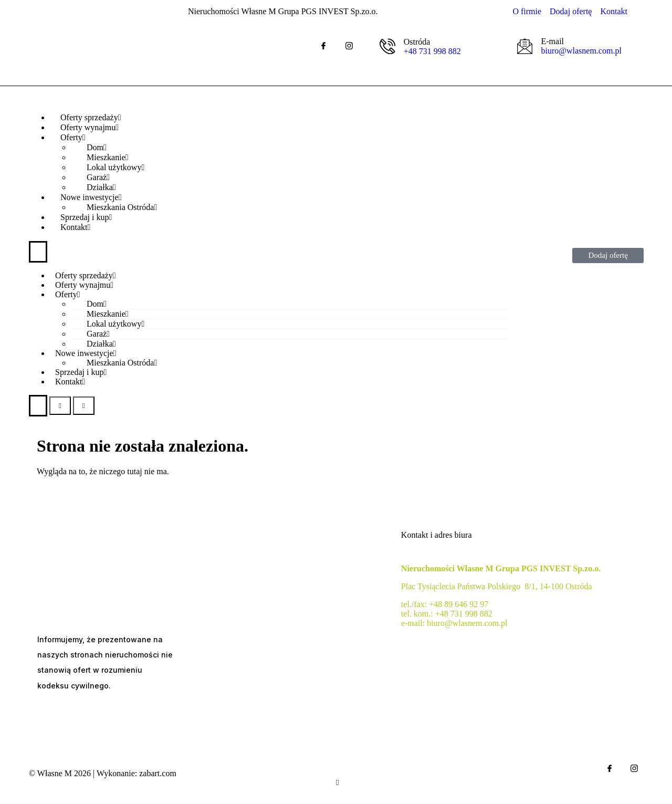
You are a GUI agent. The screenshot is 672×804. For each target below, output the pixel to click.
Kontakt (75, 227)
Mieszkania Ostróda (122, 363)
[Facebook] (324, 46)
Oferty (68, 294)
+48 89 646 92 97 (459, 604)
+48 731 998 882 (432, 51)
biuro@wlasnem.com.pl (581, 51)
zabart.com (158, 773)
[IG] (349, 46)
